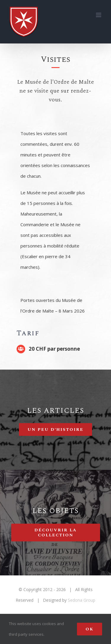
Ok (90, 629)
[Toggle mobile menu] (99, 15)
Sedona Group (82, 600)
